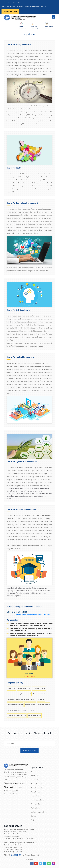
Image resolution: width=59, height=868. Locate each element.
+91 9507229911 (11, 793)
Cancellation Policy (37, 788)
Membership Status (38, 800)
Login (30, 859)
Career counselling (17, 7)
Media (29, 7)
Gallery (33, 816)
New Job (5, 7)
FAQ (32, 820)
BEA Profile (35, 776)
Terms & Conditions (38, 784)
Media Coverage (37, 796)
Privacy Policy (36, 804)
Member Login (36, 780)
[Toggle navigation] (53, 17)
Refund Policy (36, 808)
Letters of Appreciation (39, 812)
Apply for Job (35, 792)
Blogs (44, 7)
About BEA (35, 772)
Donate (36, 7)
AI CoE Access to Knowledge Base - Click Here (33, 615)
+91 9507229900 (11, 791)
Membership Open (10, 12)
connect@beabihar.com (14, 787)
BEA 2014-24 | (16, 855)
